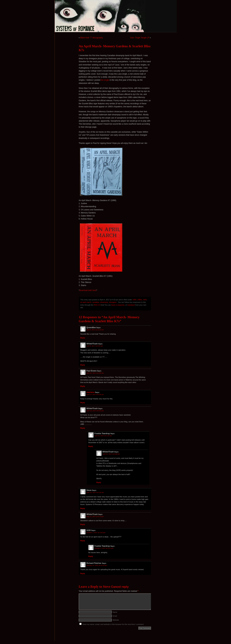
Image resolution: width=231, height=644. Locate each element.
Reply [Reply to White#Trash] (83, 365)
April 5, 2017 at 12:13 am (95, 330)
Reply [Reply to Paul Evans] (83, 386)
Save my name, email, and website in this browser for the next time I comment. (113, 624)
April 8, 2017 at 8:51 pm (95, 346)
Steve (107, 587)
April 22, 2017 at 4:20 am (95, 492)
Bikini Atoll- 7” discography (92, 38)
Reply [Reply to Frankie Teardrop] (91, 446)
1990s (140, 300)
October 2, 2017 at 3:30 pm (96, 532)
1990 (134, 300)
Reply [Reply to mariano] (83, 403)
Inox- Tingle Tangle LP (140, 38)
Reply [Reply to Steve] (83, 508)
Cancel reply (120, 587)
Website (116, 620)
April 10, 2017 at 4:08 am (95, 373)
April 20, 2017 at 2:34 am (103, 436)
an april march (86, 302)
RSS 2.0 (97, 305)
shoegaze (113, 302)
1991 (145, 300)
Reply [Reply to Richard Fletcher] (83, 573)
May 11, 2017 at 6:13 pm (95, 516)
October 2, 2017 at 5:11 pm (104, 548)
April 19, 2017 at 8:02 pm (95, 411)
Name (115, 612)
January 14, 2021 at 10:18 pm (97, 565)
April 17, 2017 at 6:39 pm (95, 394)
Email (115, 616)
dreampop (104, 302)
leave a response (118, 305)
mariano (91, 392)
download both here (88, 290)
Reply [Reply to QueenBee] (83, 338)
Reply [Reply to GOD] (83, 541)
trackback (131, 305)
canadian (96, 302)
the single (105, 80)
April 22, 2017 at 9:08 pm (111, 454)
